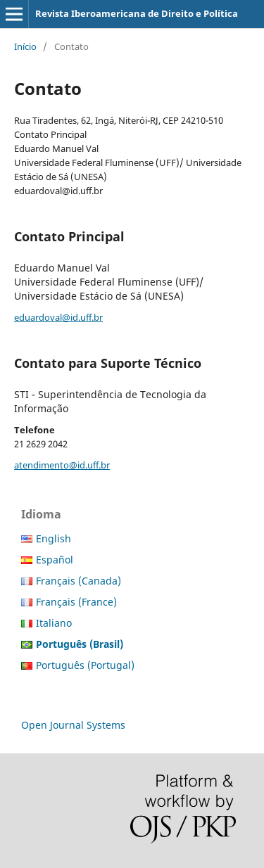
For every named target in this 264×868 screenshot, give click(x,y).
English (54, 538)
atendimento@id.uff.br (62, 465)
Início (25, 46)
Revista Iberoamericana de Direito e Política (137, 13)
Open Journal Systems (73, 725)
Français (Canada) (78, 581)
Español (55, 560)
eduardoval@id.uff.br (58, 317)
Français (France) (76, 602)
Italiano (54, 623)
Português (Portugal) (85, 665)
